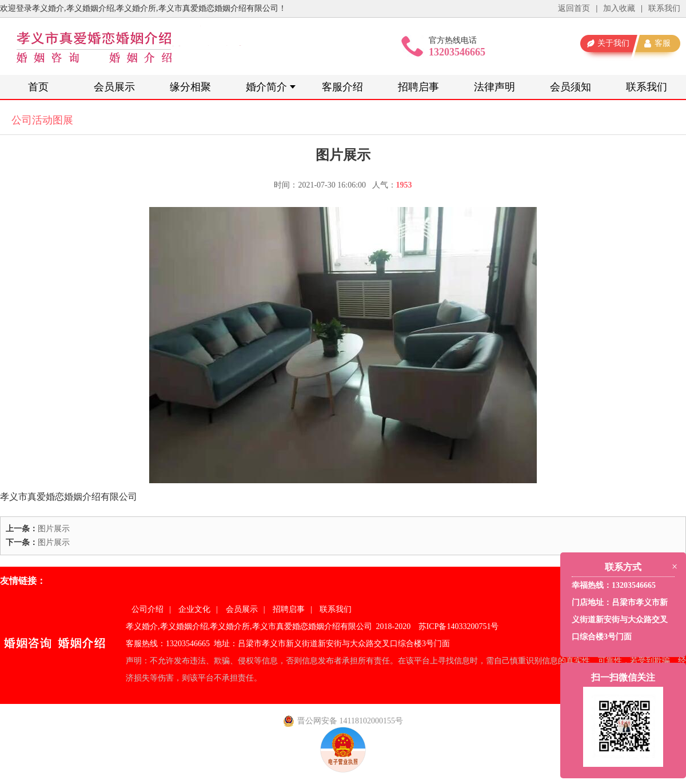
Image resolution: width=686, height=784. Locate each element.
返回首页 (574, 8)
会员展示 (114, 87)
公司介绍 (147, 609)
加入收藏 (619, 8)
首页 (38, 87)
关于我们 (613, 43)
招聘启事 (418, 87)
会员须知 (571, 87)
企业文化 (194, 609)
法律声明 (494, 87)
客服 (663, 43)
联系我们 (664, 8)
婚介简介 (266, 87)
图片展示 (54, 529)
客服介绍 (342, 87)
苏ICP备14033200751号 (459, 626)
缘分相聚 (190, 87)
